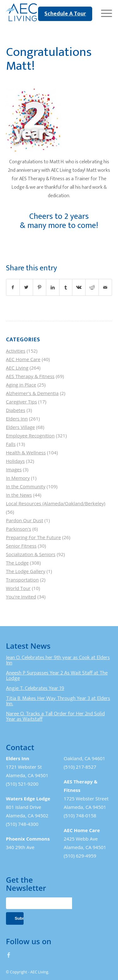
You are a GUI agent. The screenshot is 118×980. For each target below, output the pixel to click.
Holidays (15, 461)
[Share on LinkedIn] (53, 287)
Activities (16, 351)
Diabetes (16, 410)
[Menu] (103, 13)
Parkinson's (19, 529)
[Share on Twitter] (26, 287)
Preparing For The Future (34, 537)
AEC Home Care (23, 359)
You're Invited (21, 597)
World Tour (18, 588)
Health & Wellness (26, 452)
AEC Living (17, 368)
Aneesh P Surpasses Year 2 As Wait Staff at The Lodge (57, 676)
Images (14, 469)
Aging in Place (21, 385)
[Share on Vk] (79, 287)
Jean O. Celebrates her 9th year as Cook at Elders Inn (58, 660)
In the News (19, 495)
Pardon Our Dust (25, 520)
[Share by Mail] (105, 287)
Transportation (22, 580)
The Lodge (17, 563)
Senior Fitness (21, 546)
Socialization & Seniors (31, 554)
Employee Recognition (30, 436)
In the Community (26, 486)
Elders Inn (17, 419)
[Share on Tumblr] (66, 287)
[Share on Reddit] (92, 287)
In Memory (18, 478)
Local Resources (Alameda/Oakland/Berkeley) (56, 503)
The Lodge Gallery (26, 571)
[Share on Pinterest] (39, 287)
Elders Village (20, 427)
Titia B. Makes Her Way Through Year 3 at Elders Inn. (58, 701)
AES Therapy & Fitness (30, 376)
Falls (11, 444)
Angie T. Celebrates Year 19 (35, 688)
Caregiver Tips (22, 402)
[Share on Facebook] (13, 287)
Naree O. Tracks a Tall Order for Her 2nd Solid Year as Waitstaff (55, 717)
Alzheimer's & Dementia (32, 393)
